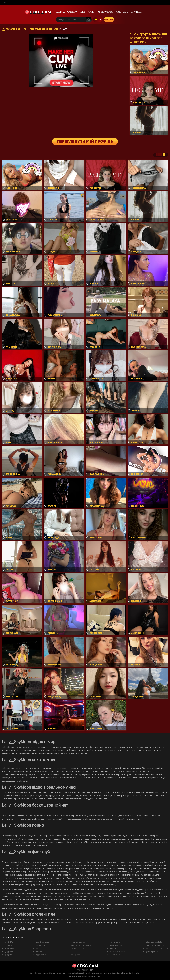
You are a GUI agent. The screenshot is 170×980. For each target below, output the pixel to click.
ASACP (85, 970)
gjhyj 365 (9, 955)
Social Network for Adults (81, 945)
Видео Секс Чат (43, 945)
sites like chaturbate (154, 942)
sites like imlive (116, 945)
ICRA (91, 970)
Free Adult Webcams (118, 952)
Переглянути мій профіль (85, 141)
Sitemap (113, 948)
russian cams (115, 942)
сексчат (6, 2)
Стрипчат (136, 12)
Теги (82, 12)
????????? (40, 948)
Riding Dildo (75, 955)
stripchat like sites (78, 942)
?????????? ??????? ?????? (157, 948)
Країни (91, 12)
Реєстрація (109, 19)
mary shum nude (77, 948)
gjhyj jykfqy (9, 942)
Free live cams (11, 948)
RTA (79, 970)
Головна (60, 12)
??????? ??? (75, 952)
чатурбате (122, 12)
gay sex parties (152, 952)
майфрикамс (106, 12)
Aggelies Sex (41, 955)
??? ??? (39, 952)
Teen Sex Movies (117, 955)
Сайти (71, 12)
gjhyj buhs (9, 952)
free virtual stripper (43, 942)
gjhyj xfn (8, 945)
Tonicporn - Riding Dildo (155, 945)
